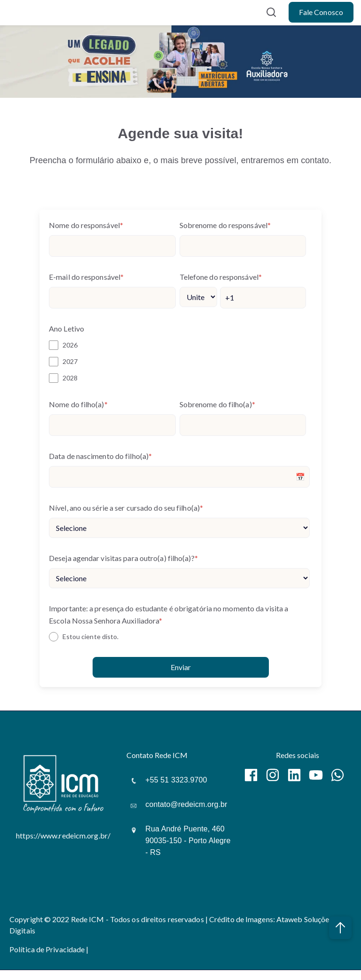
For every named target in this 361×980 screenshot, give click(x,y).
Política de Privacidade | (49, 949)
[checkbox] (179, 361)
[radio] (179, 637)
